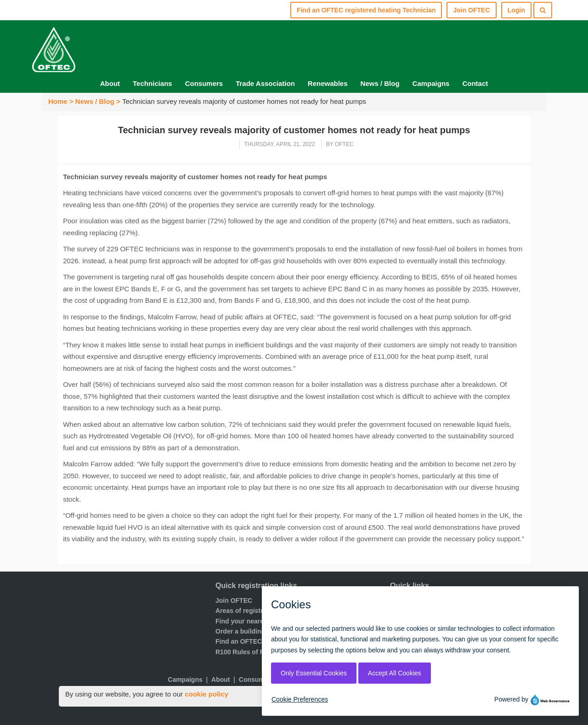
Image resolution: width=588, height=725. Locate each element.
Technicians (153, 83)
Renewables (328, 83)
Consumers (204, 83)
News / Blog (380, 83)
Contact (475, 83)
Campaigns (431, 83)
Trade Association (265, 83)
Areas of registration (247, 611)
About (110, 83)
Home (58, 101)
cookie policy (206, 694)
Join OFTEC (234, 600)
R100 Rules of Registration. (257, 652)
